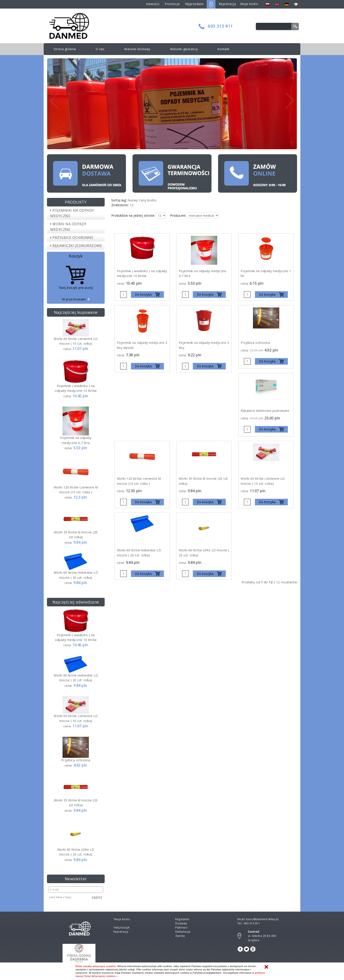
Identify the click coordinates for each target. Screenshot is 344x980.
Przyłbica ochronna (76, 760)
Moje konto (249, 4)
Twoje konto (122, 919)
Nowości (153, 4)
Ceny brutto (148, 200)
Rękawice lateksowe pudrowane (265, 411)
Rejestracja (227, 4)
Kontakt (223, 49)
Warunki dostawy (137, 49)
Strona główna (65, 49)
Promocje (172, 4)
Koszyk (76, 256)
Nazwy (133, 200)
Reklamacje (183, 932)
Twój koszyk (122, 928)
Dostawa (181, 923)
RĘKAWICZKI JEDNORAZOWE (77, 246)
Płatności (181, 928)
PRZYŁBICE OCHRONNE (73, 238)
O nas (100, 49)
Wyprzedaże (194, 4)
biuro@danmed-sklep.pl (262, 919)
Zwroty (180, 936)
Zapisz (97, 897)
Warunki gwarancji (184, 49)
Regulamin (182, 919)
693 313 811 (220, 26)
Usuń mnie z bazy (60, 897)
